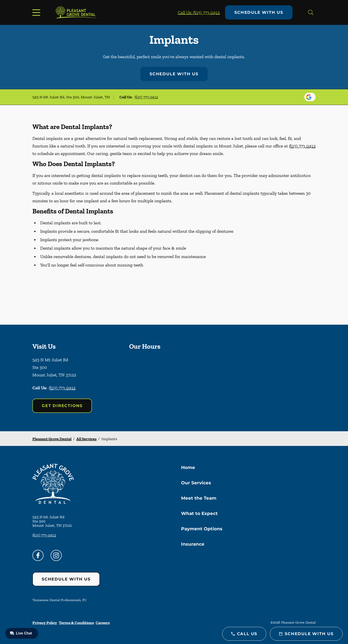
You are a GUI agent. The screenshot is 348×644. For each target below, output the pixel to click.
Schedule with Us (259, 12)
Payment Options (202, 529)
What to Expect (199, 513)
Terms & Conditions (76, 623)
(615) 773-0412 (146, 97)
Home (188, 467)
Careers (103, 623)
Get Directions (62, 406)
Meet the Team (199, 498)
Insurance (193, 544)
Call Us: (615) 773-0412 (199, 12)
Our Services (196, 483)
